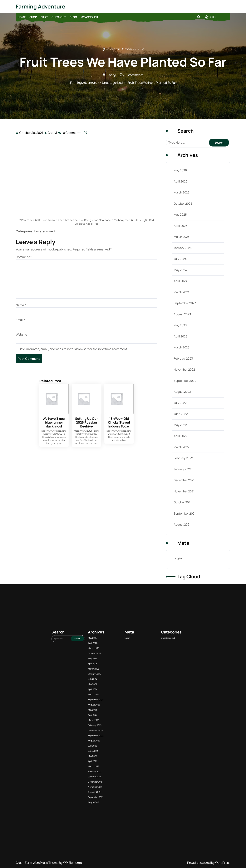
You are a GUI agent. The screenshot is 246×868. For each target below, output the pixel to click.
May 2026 (180, 170)
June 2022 (181, 414)
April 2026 (181, 181)
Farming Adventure (41, 6)
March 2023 (182, 347)
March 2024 (182, 292)
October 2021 (183, 502)
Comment (24, 257)
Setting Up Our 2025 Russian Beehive (86, 444)
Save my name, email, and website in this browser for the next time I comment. (73, 349)
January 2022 (183, 469)
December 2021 (184, 480)
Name (21, 305)
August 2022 (182, 392)
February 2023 (183, 359)
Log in (178, 558)
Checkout (59, 17)
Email (21, 320)
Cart (44, 17)
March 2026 (182, 192)
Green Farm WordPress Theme (37, 863)
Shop (33, 17)
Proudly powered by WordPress (209, 863)
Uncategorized (132, 729)
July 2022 (180, 403)
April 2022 (181, 436)
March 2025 (182, 237)
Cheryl (52, 133)
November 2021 (184, 491)
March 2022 (182, 447)
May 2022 (180, 425)
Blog (73, 17)
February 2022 (183, 458)
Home (22, 17)
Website (21, 334)
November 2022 (184, 370)
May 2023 (180, 325)
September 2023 (185, 303)
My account (89, 17)
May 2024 (180, 270)
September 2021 (185, 514)
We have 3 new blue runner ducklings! (80, 444)
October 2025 (183, 204)
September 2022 (185, 381)
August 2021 (182, 524)
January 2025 (183, 248)
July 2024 (180, 259)
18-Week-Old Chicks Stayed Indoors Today (93, 444)
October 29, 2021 (31, 133)
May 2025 (180, 215)
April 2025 (181, 226)
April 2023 (180, 336)
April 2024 (181, 281)
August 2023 (182, 314)
